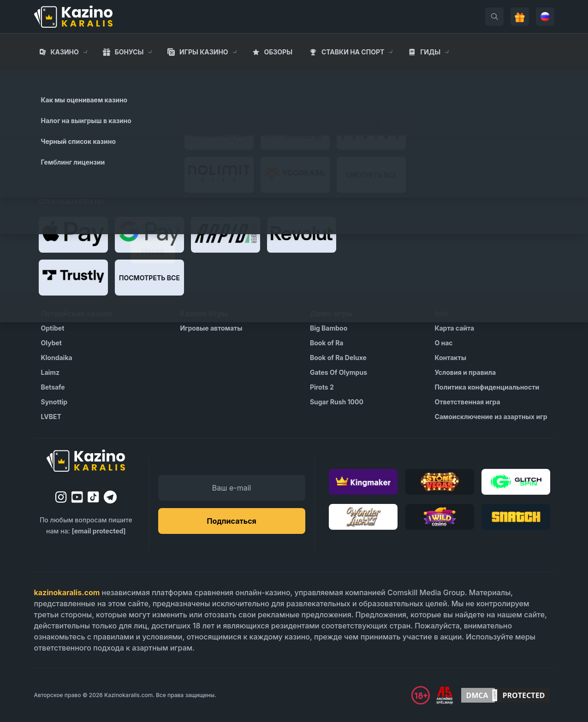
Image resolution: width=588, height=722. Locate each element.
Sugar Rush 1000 (337, 402)
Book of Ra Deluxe (338, 358)
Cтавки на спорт (353, 52)
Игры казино (204, 52)
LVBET (51, 417)
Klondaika (57, 358)
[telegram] (110, 497)
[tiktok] (93, 497)
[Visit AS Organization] (445, 695)
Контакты (450, 358)
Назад (153, 251)
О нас (443, 343)
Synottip (54, 402)
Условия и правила (465, 372)
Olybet (51, 343)
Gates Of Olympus (339, 372)
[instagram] (61, 497)
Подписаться (231, 521)
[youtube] (77, 497)
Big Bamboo (329, 328)
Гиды (430, 52)
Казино (64, 52)
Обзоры (278, 52)
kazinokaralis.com (67, 592)
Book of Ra (327, 343)
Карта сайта (454, 328)
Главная (49, 78)
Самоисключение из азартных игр (491, 417)
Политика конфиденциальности (487, 387)
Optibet (53, 328)
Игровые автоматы (211, 328)
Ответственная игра (467, 402)
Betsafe (53, 387)
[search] (494, 17)
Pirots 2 (322, 387)
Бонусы (129, 52)
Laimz (50, 372)
